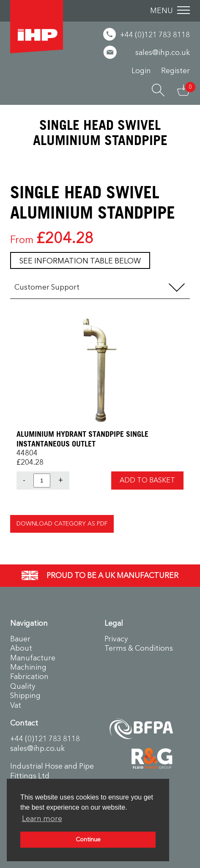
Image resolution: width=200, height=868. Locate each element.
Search (158, 90)
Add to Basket (147, 480)
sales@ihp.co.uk (37, 748)
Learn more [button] (42, 819)
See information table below (80, 261)
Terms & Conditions (139, 648)
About (21, 648)
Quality (23, 686)
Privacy (116, 639)
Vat (16, 705)
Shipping (25, 695)
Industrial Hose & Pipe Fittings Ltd (37, 27)
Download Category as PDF (62, 524)
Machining (28, 667)
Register (175, 71)
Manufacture (33, 658)
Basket (184, 90)
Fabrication (29, 676)
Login (141, 71)
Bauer (20, 639)
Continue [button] (88, 839)
